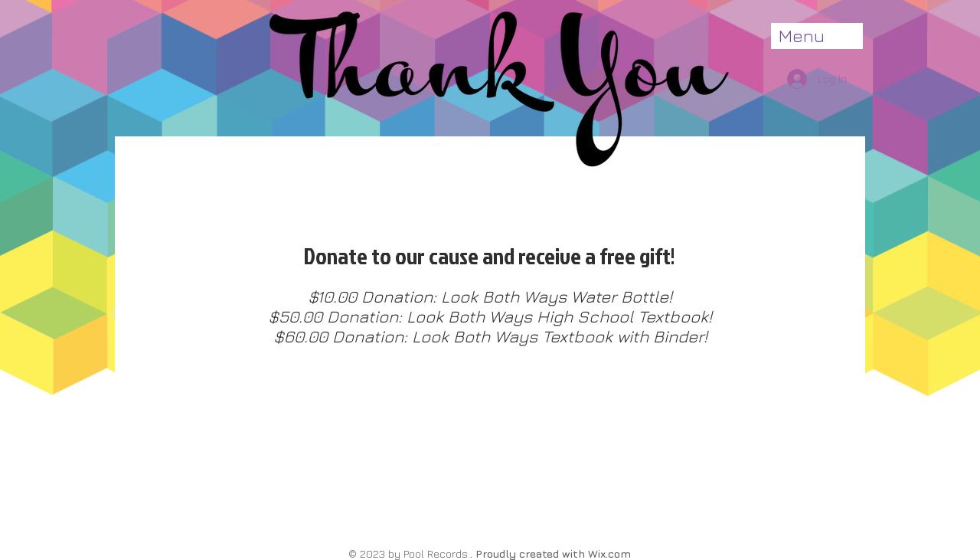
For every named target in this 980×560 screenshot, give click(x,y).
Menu (802, 36)
